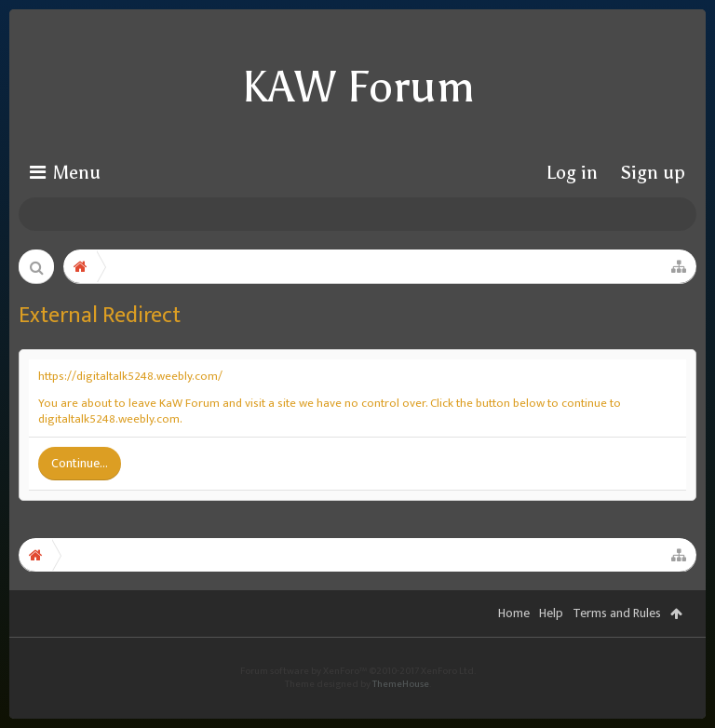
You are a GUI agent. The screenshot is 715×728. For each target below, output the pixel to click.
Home (514, 641)
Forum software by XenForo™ (358, 699)
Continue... (80, 463)
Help (551, 641)
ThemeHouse (401, 712)
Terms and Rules (617, 641)
